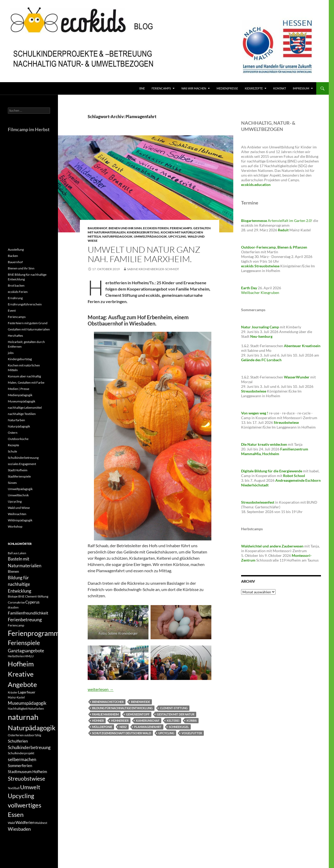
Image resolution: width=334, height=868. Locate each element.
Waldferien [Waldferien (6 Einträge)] (25, 822)
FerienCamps (161, 88)
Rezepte (13, 445)
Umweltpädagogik (150, 236)
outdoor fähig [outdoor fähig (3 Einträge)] (33, 735)
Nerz (123, 727)
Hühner (98, 721)
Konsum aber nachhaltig (24, 376)
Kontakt (280, 88)
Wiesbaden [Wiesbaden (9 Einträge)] (19, 829)
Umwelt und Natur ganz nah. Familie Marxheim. (144, 254)
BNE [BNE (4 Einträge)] (21, 596)
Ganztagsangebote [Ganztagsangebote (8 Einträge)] (26, 651)
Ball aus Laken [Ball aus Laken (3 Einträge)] (17, 553)
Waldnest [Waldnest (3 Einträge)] (41, 823)
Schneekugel (179, 727)
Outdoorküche (18, 439)
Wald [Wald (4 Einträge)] (11, 823)
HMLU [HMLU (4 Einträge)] (29, 656)
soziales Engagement (22, 464)
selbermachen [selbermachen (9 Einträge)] (22, 759)
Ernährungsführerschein (25, 304)
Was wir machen (194, 88)
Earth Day (249, 288)
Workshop (15, 526)
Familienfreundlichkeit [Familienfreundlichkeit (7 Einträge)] (28, 613)
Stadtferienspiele (19, 476)
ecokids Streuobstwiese (260, 266)
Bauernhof (97, 228)
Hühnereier (120, 721)
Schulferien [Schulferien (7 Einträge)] (18, 741)
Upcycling (177, 236)
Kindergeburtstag (143, 232)
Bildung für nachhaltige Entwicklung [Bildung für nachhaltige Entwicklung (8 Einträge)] (20, 584)
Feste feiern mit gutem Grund (28, 323)
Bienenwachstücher (108, 702)
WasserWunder (297, 377)
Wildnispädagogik (20, 520)
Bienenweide (141, 702)
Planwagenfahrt (148, 727)
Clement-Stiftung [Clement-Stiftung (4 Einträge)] (37, 596)
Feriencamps (181, 228)
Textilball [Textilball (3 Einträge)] (14, 788)
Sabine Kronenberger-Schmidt (153, 269)
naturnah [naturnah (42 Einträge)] (23, 717)
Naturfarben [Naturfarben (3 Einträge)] (36, 709)
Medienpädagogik (20, 395)
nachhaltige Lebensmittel (25, 408)
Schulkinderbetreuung (23, 458)
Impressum (301, 88)
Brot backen (16, 285)
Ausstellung (16, 249)
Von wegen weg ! (255, 413)
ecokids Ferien (156, 228)
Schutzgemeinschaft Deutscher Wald (122, 733)
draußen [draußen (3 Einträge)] (13, 607)
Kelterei (173, 721)
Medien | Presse (19, 389)
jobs (11, 353)
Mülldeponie (102, 727)
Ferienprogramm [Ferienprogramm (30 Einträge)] (34, 633)
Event (12, 311)
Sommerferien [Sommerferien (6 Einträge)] (20, 765)
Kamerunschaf (148, 721)
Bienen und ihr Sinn (125, 228)
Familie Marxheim (105, 714)
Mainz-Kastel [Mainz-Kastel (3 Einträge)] (16, 697)
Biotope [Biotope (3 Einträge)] (13, 596)
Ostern (13, 433)
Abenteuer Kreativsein (302, 346)
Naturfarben (16, 420)
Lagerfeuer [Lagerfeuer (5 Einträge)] (27, 692)
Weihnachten (17, 514)
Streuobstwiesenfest (258, 502)
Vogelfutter (192, 733)
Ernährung (15, 298)
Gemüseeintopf (138, 714)
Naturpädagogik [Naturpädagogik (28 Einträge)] (32, 728)
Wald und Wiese (19, 508)
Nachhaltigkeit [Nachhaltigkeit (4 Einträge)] (18, 709)
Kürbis (192, 721)
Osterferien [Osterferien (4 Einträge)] (16, 735)
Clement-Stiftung (174, 708)
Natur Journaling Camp (260, 327)
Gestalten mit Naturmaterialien (29, 329)
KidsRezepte (254, 88)
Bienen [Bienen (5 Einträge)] (13, 571)
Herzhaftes (15, 336)
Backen (13, 256)
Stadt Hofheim (18, 470)
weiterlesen (101, 689)
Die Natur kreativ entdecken (264, 444)
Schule (12, 451)
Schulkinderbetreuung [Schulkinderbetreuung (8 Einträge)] (29, 747)
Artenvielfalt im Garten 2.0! (277, 221)
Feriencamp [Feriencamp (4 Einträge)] (16, 625)
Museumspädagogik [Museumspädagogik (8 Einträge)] (27, 703)
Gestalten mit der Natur (176, 714)
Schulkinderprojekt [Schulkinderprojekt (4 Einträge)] (21, 753)
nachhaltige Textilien (22, 414)
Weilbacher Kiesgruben (260, 293)
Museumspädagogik (22, 401)
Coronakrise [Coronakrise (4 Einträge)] (16, 602)
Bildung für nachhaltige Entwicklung (122, 708)
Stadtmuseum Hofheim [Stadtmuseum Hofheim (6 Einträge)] (27, 771)
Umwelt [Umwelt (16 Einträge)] (30, 787)
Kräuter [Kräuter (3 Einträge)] (13, 692)
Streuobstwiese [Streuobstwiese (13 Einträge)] (26, 779)
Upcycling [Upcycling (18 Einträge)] (21, 796)
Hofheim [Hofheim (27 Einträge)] (21, 664)
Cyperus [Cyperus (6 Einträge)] (32, 602)
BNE (142, 88)
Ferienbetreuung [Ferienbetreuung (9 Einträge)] (25, 619)
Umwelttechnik (18, 495)
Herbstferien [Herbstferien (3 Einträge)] (16, 656)
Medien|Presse (227, 88)
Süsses (12, 483)
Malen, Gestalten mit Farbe (26, 382)
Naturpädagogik (117, 236)
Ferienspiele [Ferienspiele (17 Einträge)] (24, 643)
